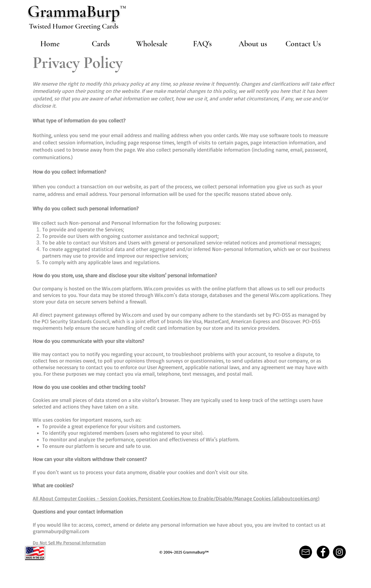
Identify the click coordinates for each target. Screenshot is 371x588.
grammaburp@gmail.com (61, 531)
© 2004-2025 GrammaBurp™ (184, 552)
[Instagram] (339, 552)
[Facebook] (323, 552)
